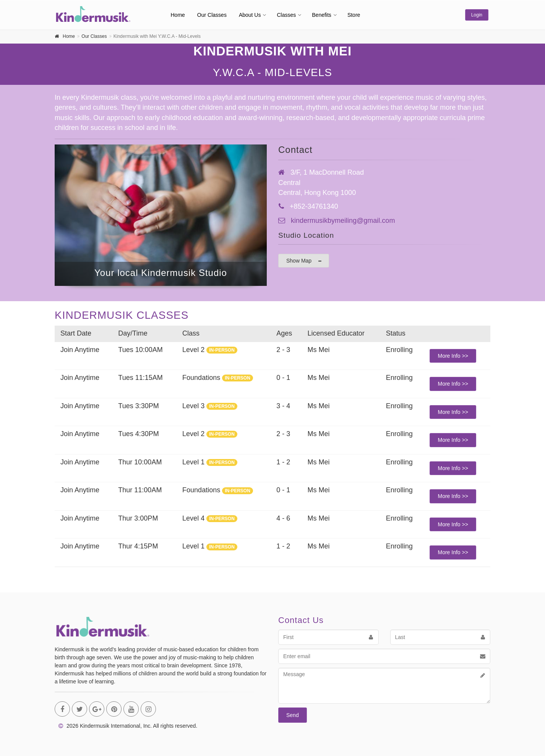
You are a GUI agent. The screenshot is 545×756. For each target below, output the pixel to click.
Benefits (322, 15)
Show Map (304, 261)
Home (178, 15)
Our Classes (212, 15)
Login (477, 15)
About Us (250, 15)
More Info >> (453, 356)
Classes (286, 15)
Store (354, 15)
